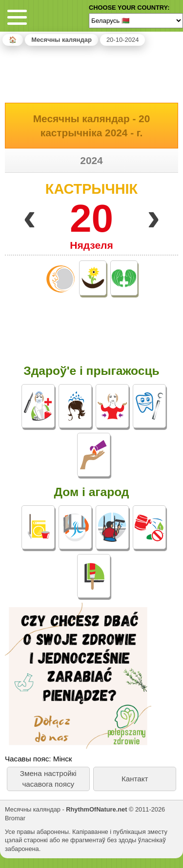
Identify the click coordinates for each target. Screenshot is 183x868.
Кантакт (135, 779)
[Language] (136, 20)
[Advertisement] (92, 73)
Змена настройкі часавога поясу (48, 778)
